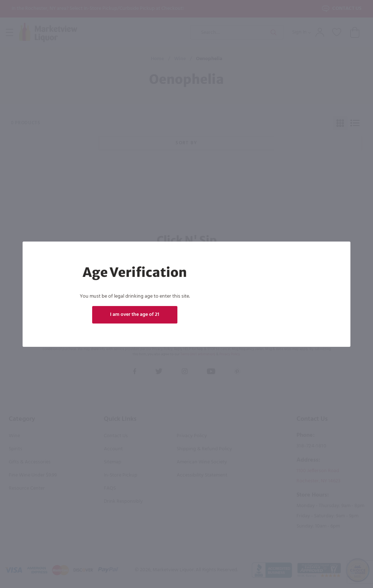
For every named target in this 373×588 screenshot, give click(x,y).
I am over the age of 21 (135, 315)
